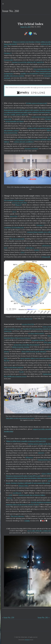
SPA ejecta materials (17, 239)
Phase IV (18, 205)
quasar (10, 498)
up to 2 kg (14, 216)
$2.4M (21, 372)
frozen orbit (8, 60)
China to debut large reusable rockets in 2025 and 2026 (26, 441)
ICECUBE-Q (30, 248)
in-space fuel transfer (36, 333)
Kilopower (29, 457)
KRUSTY (41, 453)
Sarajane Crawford (31, 148)
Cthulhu (27, 521)
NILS (23, 252)
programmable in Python (14, 121)
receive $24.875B (28, 324)
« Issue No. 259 (8, 618)
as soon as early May (19, 203)
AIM (10, 495)
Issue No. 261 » (44, 618)
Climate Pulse (23, 486)
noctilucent (17, 493)
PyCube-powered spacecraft (37, 103)
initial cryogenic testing (21, 347)
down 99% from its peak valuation (34, 351)
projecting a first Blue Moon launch (27, 345)
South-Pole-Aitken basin (24, 319)
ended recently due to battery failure (32, 495)
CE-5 (14, 212)
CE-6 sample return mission (14, 200)
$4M (5, 358)
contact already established (24, 142)
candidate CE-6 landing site (14, 227)
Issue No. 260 (25, 27)
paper (37, 504)
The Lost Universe (17, 516)
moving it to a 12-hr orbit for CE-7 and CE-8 (28, 62)
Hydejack (27, 640)
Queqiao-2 (40, 225)
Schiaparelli (46, 257)
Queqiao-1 (8, 53)
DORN (37, 250)
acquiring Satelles (38, 340)
